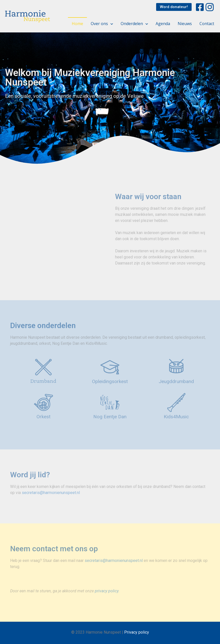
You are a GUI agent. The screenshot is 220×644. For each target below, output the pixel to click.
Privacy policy (137, 632)
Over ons (102, 24)
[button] (174, 7)
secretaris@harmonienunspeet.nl (51, 493)
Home (77, 24)
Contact (207, 24)
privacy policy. (107, 591)
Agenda (163, 24)
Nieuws (185, 24)
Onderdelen (134, 24)
